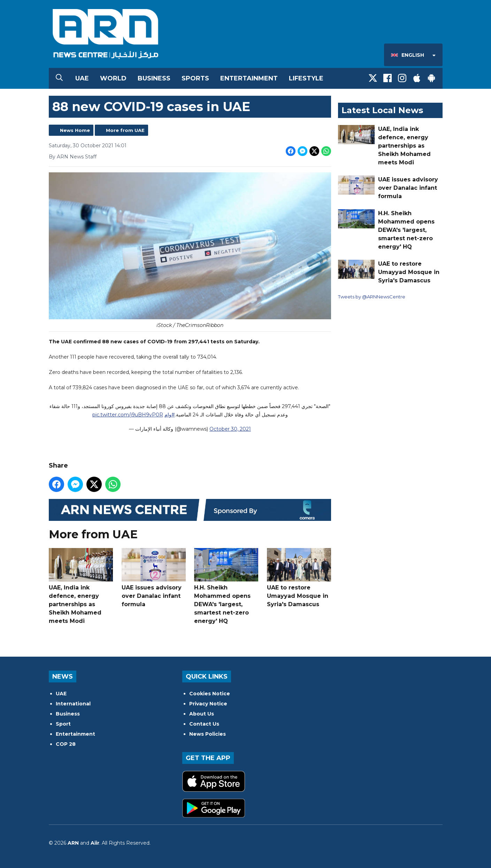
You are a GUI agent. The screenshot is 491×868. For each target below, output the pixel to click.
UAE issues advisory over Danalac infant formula (153, 578)
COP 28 (66, 744)
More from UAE (125, 130)
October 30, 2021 (230, 429)
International (73, 704)
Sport (63, 724)
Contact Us (204, 724)
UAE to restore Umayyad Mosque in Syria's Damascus (299, 578)
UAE (82, 78)
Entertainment (249, 78)
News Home (75, 130)
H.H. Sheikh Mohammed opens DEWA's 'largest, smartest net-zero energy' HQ (226, 586)
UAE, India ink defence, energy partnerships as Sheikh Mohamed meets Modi (81, 586)
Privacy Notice (208, 704)
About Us (202, 714)
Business (154, 78)
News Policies (208, 734)
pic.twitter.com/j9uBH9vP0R (127, 415)
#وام (169, 415)
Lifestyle (306, 78)
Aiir (95, 843)
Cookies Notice (210, 694)
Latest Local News (382, 110)
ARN (73, 843)
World (113, 78)
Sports (195, 78)
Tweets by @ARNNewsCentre (372, 297)
